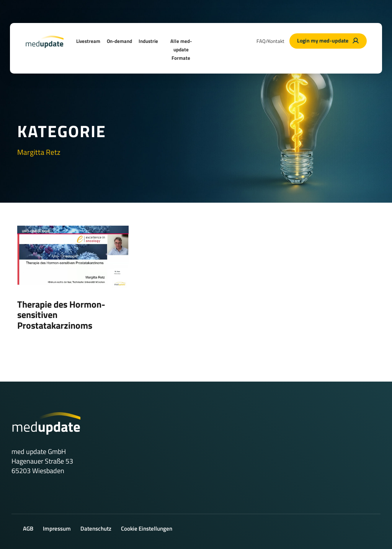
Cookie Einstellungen (147, 529)
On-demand (119, 41)
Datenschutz (96, 529)
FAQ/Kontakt (270, 41)
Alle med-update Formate (181, 49)
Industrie (148, 41)
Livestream (88, 41)
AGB (28, 529)
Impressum (57, 529)
